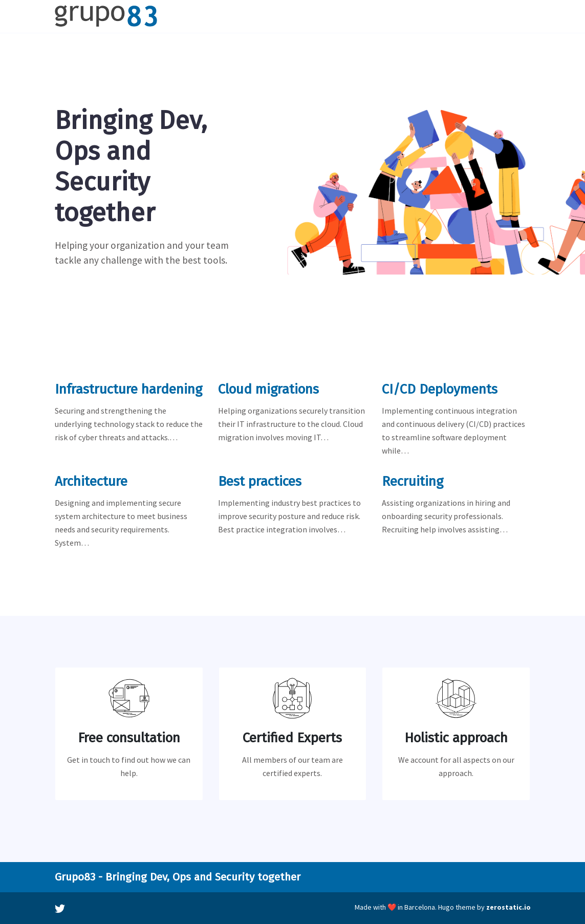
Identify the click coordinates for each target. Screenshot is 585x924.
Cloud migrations (268, 389)
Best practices (260, 481)
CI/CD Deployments (440, 389)
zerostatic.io (508, 907)
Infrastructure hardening (128, 389)
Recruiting (413, 481)
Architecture (91, 481)
